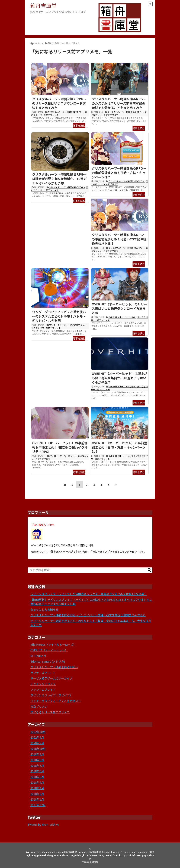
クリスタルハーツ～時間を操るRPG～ (66, 112)
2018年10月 (38, 749)
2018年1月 (37, 799)
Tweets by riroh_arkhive (43, 824)
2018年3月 (37, 788)
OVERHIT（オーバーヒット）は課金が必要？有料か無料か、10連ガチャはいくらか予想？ (119, 378)
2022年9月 (37, 737)
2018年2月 (37, 794)
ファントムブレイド (43, 690)
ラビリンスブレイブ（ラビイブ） (52, 695)
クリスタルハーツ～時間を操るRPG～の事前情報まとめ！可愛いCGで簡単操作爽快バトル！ (119, 239)
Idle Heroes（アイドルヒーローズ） (53, 644)
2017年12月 (38, 805)
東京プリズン (39, 706)
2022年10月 (38, 732)
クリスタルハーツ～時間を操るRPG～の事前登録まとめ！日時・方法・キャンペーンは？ (119, 173)
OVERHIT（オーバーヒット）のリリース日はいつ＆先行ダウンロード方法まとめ (119, 308)
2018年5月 (37, 777)
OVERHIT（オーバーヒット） (122, 317)
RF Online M (38, 656)
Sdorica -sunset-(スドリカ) (48, 661)
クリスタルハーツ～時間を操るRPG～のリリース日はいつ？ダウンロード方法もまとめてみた (59, 103)
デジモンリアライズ (43, 684)
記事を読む (79, 125)
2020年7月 (37, 743)
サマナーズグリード (43, 673)
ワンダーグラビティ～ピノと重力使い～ (68, 325)
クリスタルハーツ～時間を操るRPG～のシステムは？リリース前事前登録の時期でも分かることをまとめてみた (119, 103)
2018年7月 (37, 765)
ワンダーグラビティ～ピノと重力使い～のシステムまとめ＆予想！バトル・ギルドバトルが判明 (59, 316)
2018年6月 (37, 771)
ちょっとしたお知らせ (44, 609)
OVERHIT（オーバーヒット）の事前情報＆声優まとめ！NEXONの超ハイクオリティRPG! (60, 447)
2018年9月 (37, 754)
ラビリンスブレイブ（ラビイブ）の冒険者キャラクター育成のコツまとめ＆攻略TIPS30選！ (89, 594)
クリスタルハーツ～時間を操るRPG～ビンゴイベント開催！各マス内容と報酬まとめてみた (88, 615)
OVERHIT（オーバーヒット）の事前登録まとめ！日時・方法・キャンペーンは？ (119, 447)
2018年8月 (37, 760)
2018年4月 (37, 782)
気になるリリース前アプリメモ (46, 328)
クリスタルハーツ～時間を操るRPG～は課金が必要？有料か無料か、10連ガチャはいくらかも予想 (59, 179)
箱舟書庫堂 (43, 5)
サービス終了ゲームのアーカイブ (51, 678)
